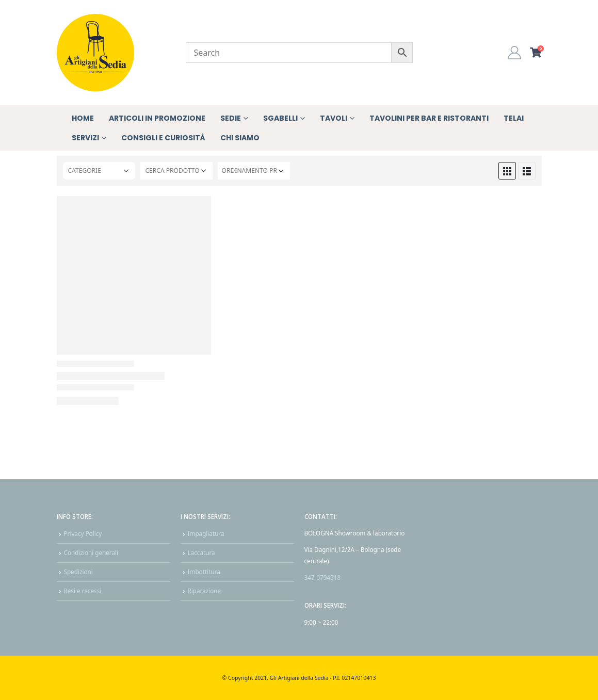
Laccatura (201, 552)
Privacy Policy (83, 533)
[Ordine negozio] (254, 171)
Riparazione (205, 591)
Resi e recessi (83, 591)
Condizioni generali (91, 552)
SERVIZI (85, 138)
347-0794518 (323, 577)
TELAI (514, 118)
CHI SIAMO (240, 138)
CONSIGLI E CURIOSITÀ (163, 138)
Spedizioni (78, 572)
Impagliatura (206, 533)
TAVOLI (334, 118)
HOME (83, 118)
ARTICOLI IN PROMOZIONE (157, 118)
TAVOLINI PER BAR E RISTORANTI (429, 118)
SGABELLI (280, 118)
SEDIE (231, 118)
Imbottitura (204, 572)
